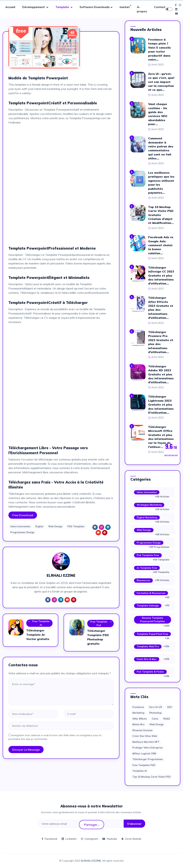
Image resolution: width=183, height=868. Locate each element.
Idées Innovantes (147, 492)
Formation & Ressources (151, 593)
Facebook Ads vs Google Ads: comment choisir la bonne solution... (161, 245)
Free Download (23, 515)
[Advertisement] (61, 152)
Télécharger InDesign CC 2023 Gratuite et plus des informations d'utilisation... (161, 276)
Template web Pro (148, 646)
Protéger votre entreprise (148, 748)
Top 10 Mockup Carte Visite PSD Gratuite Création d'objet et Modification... (161, 215)
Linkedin (69, 839)
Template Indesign (148, 606)
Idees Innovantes (20, 526)
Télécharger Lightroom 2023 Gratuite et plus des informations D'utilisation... (161, 405)
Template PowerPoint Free (152, 634)
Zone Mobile (131, 839)
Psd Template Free (148, 555)
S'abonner (134, 824)
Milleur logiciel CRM (144, 753)
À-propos (142, 9)
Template (63, 7)
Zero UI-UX (156, 707)
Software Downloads (95, 7)
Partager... (92, 825)
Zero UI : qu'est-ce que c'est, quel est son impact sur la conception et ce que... (161, 82)
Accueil (10, 7)
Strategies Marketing (149, 505)
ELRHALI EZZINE (91, 861)
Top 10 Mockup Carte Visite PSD (151, 777)
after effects (140, 719)
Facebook (50, 839)
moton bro (138, 724)
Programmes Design (22, 532)
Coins (155, 719)
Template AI (140, 771)
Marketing (138, 713)
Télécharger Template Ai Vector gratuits (38, 635)
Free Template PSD (144, 765)
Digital (39, 526)
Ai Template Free (147, 568)
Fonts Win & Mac (147, 659)
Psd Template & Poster (150, 672)
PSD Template (76, 526)
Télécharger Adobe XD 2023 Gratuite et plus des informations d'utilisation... (161, 374)
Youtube (110, 839)
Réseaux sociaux (142, 730)
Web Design (55, 526)
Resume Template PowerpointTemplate (152, 620)
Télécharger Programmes (148, 759)
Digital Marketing (147, 517)
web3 (167, 719)
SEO (170, 707)
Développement (34, 7)
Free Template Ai (39, 623)
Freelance (138, 707)
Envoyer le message (26, 750)
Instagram (90, 839)
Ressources (143, 580)
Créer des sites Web (145, 736)
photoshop (155, 713)
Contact (160, 7)
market (125, 7)
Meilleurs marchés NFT (146, 742)
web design (156, 724)
